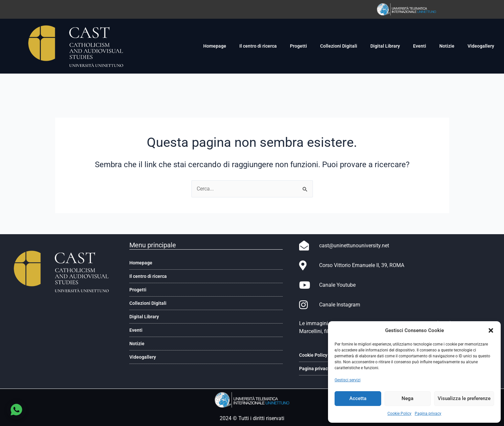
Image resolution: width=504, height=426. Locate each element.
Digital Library (385, 46)
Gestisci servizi (348, 380)
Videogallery (481, 46)
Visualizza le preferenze (464, 398)
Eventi (420, 46)
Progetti (298, 46)
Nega (407, 398)
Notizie (447, 46)
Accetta (358, 398)
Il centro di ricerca (258, 46)
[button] (491, 330)
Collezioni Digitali (339, 46)
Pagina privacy (428, 414)
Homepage (215, 46)
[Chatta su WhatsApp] (16, 410)
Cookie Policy (399, 414)
